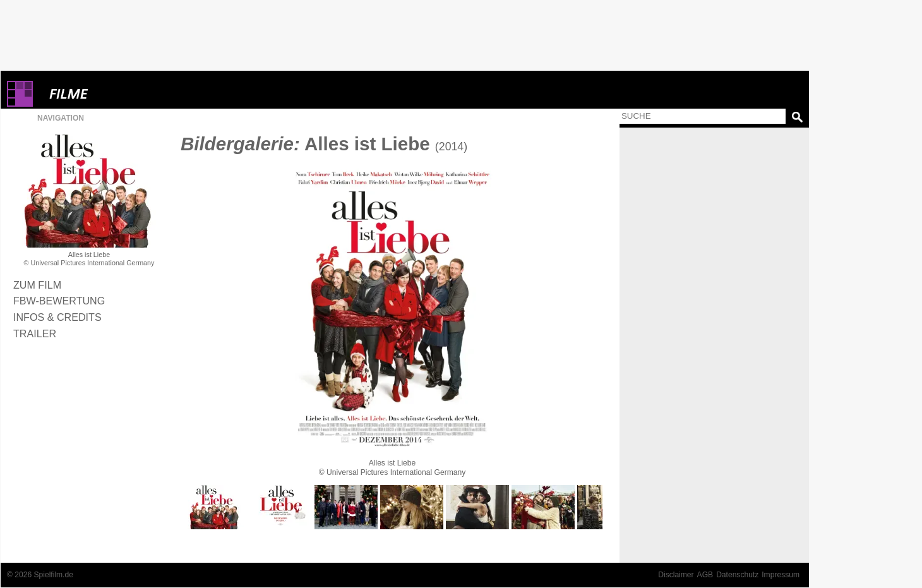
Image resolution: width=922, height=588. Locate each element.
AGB (705, 575)
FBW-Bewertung (59, 301)
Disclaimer (676, 575)
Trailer (35, 333)
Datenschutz (737, 575)
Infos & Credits (57, 317)
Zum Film (37, 285)
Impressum (781, 575)
